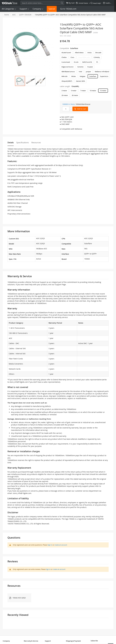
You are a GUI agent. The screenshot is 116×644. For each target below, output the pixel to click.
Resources (36, 143)
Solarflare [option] (93, 76)
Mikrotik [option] (64, 76)
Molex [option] (74, 76)
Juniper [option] (88, 72)
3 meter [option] (64, 91)
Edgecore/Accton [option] (68, 67)
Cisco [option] (72, 57)
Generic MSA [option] (80, 81)
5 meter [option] (74, 91)
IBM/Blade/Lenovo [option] (68, 72)
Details (11, 143)
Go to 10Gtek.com (68, 9)
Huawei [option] (90, 67)
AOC (14, 15)
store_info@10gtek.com (19, 382)
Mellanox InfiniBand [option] (102, 72)
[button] (30, 81)
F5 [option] (97, 62)
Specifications (23, 143)
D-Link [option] (76, 62)
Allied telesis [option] (79, 53)
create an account (61, 545)
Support (23, 9)
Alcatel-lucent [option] (66, 53)
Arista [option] (89, 53)
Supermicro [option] (104, 76)
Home (7, 15)
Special (52, 9)
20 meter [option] (65, 95)
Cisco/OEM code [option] (84, 57)
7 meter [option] (83, 91)
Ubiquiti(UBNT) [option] (67, 81)
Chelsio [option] (64, 57)
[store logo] (10, 3)
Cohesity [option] (97, 57)
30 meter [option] (75, 95)
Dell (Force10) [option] (87, 62)
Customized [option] (66, 62)
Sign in (50, 545)
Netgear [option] (83, 76)
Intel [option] (80, 72)
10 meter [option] (93, 91)
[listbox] (86, 67)
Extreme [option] (80, 67)
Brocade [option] (98, 53)
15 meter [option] (103, 91)
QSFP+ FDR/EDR (25, 15)
